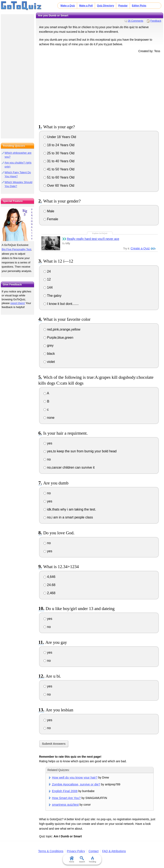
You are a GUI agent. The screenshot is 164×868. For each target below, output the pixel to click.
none (49, 418)
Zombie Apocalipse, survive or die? (76, 784)
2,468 (49, 593)
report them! (18, 303)
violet (49, 362)
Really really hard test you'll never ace (93, 239)
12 (47, 279)
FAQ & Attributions (114, 851)
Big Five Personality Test (16, 249)
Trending (92, 859)
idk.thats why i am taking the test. (70, 509)
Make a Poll (86, 6)
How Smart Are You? (66, 798)
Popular (123, 6)
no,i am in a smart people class (68, 517)
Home (72, 859)
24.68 (49, 585)
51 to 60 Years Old (59, 177)
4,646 (49, 577)
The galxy (52, 296)
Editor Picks (139, 6)
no (47, 459)
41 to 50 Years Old (59, 169)
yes (48, 443)
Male (49, 211)
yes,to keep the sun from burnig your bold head (80, 451)
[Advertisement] (100, 88)
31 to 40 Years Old (59, 161)
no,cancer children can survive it (69, 467)
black (49, 354)
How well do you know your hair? (75, 777)
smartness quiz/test (65, 804)
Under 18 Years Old (60, 137)
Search (82, 859)
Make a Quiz (68, 6)
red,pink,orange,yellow (62, 329)
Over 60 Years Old (59, 186)
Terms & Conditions (51, 851)
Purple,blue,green (58, 338)
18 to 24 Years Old (59, 145)
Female (51, 219)
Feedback (156, 21)
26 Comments (136, 21)
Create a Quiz (140, 248)
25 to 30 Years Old (59, 153)
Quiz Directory (106, 6)
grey (49, 345)
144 (48, 287)
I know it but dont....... (61, 304)
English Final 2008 (65, 791)
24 (47, 271)
